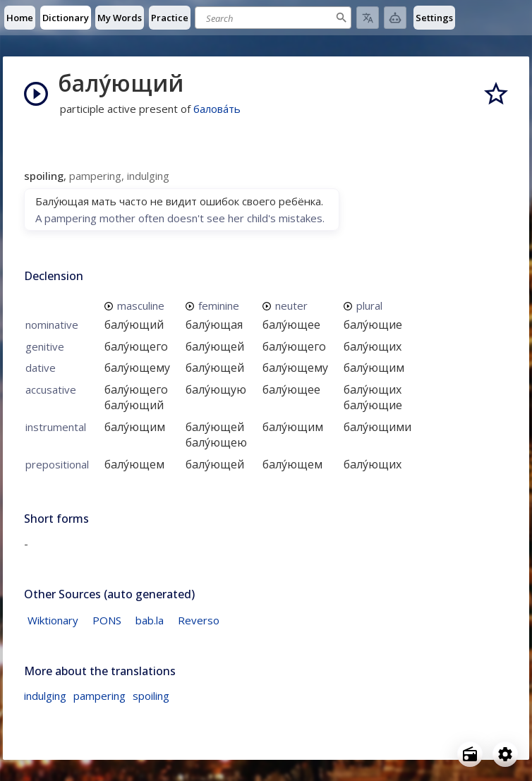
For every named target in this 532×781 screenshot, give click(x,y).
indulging (45, 696)
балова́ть (217, 109)
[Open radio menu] (470, 754)
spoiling (151, 696)
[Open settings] (505, 754)
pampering (99, 696)
